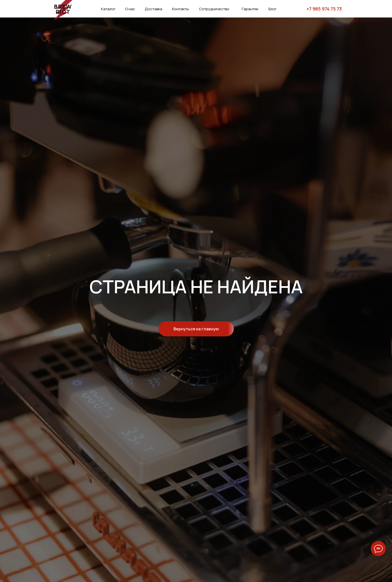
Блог (273, 9)
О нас (130, 9)
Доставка (153, 9)
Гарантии (250, 9)
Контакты (180, 9)
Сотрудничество (214, 9)
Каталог (108, 9)
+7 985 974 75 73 (324, 9)
